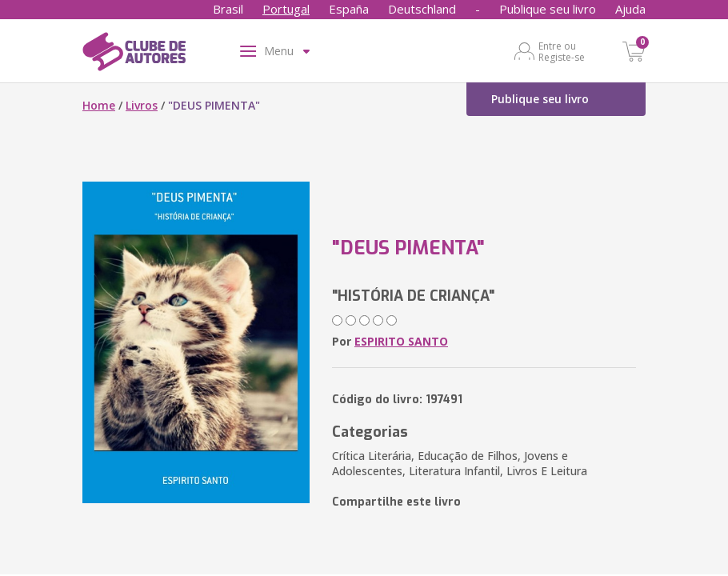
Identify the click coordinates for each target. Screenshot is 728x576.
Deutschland (422, 9)
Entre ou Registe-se (562, 51)
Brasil (228, 9)
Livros (142, 105)
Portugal (286, 9)
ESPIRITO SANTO (401, 341)
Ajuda (630, 9)
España (349, 9)
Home (99, 105)
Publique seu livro (548, 9)
